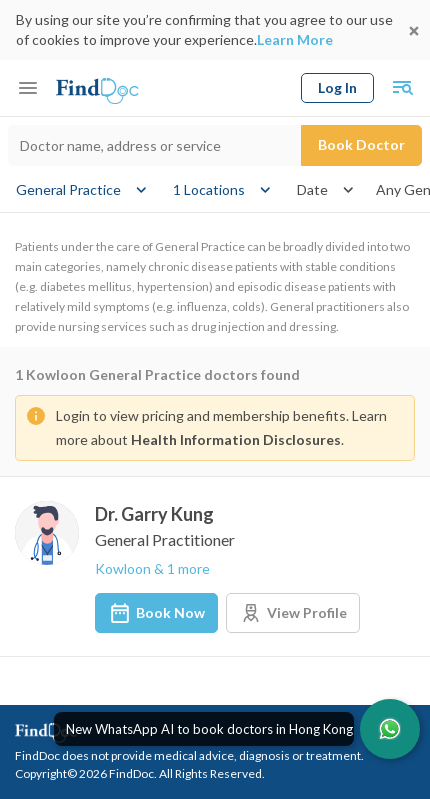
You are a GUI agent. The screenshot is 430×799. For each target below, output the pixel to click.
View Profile (293, 613)
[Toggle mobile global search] (402, 88)
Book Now (156, 613)
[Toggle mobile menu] (28, 88)
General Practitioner (165, 539)
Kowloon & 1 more (152, 568)
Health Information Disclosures (236, 439)
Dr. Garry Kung (154, 514)
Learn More (295, 39)
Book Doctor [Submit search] (361, 144)
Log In (337, 87)
